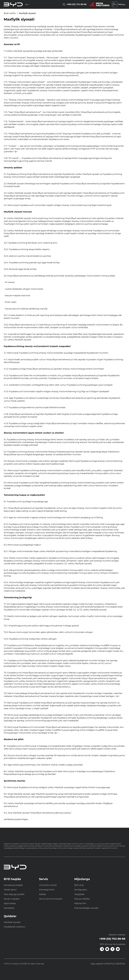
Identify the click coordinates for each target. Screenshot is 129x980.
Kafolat (43, 894)
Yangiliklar (79, 894)
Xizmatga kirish (47, 890)
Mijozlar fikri (80, 903)
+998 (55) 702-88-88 (74, 4)
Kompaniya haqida (13, 885)
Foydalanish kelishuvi (15, 927)
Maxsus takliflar (82, 899)
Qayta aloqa (10, 903)
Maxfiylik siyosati (12, 922)
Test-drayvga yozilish (14, 894)
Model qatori (10, 890)
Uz (27, 4)
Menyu (119, 4)
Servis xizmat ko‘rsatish (51, 899)
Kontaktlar (9, 908)
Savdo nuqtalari (12, 899)
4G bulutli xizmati (48, 885)
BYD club (79, 885)
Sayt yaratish (108, 964)
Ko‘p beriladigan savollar (86, 908)
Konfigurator (81, 890)
